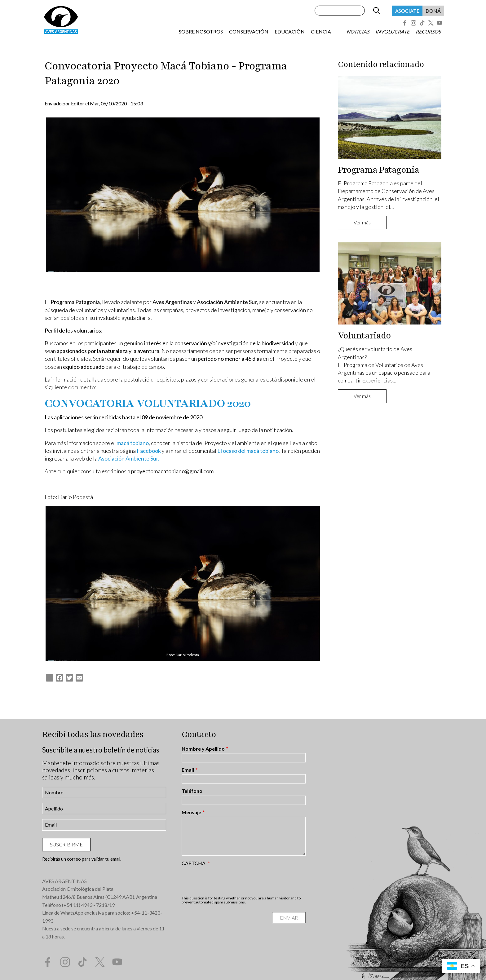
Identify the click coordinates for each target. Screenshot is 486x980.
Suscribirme (66, 844)
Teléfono (192, 791)
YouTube (440, 23)
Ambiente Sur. (142, 458)
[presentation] (229, 881)
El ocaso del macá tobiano (248, 451)
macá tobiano (133, 443)
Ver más (362, 222)
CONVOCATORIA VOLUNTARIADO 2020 (148, 404)
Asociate (407, 11)
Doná (433, 11)
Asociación (112, 458)
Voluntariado (364, 336)
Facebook (405, 23)
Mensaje (191, 812)
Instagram (413, 23)
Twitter (431, 23)
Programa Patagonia (378, 170)
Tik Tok (422, 23)
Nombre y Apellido (203, 749)
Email (188, 770)
